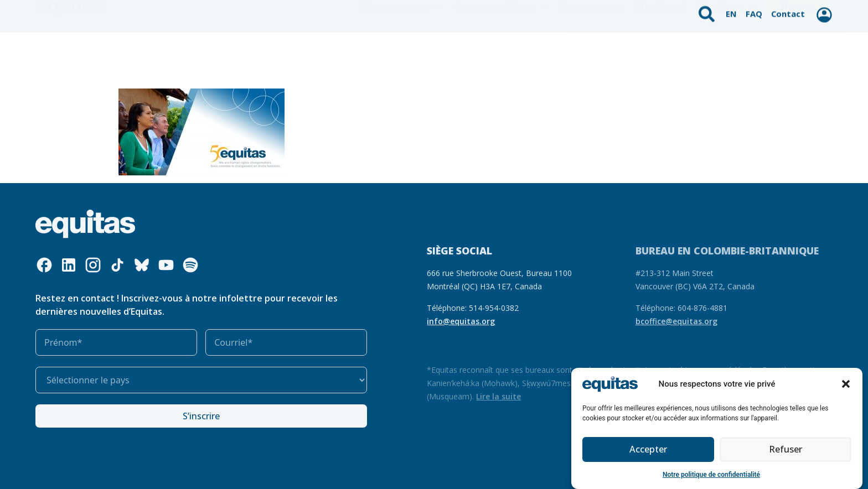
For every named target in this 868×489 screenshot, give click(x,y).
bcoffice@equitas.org (676, 321)
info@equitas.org (461, 321)
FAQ (755, 10)
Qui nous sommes (402, 50)
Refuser (786, 450)
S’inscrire (201, 416)
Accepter (649, 450)
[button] (846, 384)
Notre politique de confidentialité (711, 475)
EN (733, 10)
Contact (788, 10)
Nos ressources (591, 50)
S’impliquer (727, 50)
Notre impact (660, 50)
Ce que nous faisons (502, 50)
